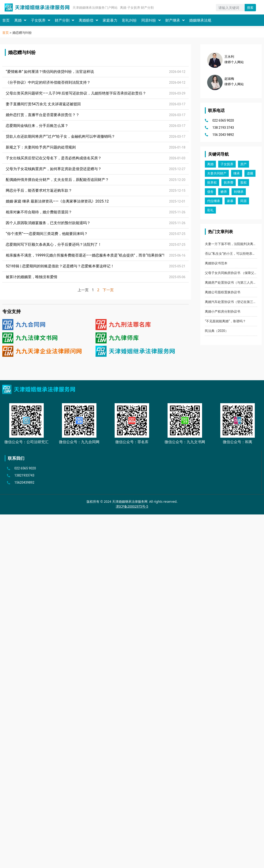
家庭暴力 (110, 20)
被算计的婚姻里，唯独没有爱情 (32, 277)
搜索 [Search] (250, 8)
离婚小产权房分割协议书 (223, 311)
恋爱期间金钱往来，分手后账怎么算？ (37, 126)
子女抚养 (41, 20)
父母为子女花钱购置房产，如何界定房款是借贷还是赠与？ (54, 169)
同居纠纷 (151, 20)
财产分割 (64, 20)
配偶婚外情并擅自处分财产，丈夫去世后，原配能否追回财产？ (57, 180)
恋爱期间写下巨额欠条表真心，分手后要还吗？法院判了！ (54, 244)
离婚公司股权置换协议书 (223, 292)
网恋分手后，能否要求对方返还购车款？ (39, 190)
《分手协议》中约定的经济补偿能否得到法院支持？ (48, 82)
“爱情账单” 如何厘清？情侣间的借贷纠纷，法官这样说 (50, 72)
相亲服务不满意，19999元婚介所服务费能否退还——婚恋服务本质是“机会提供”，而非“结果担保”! (85, 255)
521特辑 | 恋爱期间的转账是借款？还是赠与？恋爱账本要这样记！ (60, 266)
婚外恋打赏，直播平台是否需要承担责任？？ (43, 115)
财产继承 (175, 20)
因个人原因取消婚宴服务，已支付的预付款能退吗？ (48, 223)
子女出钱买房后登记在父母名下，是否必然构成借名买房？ (54, 158)
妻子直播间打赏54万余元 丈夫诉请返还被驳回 (43, 104)
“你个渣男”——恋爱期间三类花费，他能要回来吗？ (47, 234)
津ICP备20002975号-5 (132, 506)
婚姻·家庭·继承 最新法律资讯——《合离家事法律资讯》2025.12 (57, 201)
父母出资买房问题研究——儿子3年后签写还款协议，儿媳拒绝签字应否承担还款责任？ (76, 93)
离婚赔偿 (88, 20)
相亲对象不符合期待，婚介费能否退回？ (39, 212)
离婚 (20, 20)
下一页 (108, 290)
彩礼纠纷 (129, 20)
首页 (6, 20)
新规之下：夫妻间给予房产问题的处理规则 (41, 147)
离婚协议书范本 (216, 263)
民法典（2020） (216, 331)
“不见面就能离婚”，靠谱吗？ (225, 321)
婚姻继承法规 (200, 20)
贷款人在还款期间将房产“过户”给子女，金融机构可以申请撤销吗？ (60, 136)
